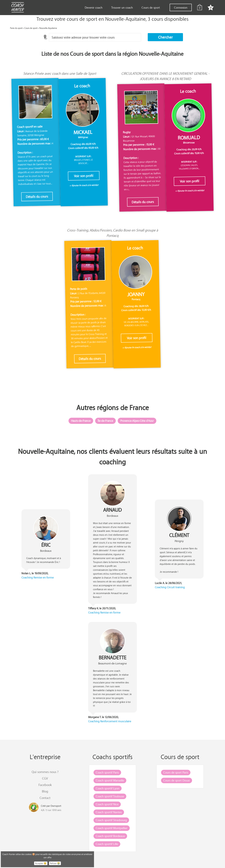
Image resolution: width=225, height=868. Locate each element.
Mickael (83, 132)
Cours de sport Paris (176, 772)
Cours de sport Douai (177, 780)
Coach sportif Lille (107, 844)
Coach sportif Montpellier (112, 828)
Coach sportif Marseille (110, 780)
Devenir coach (94, 7)
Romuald (189, 138)
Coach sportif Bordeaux (110, 836)
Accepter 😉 (41, 863)
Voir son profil (84, 176)
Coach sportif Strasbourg (111, 820)
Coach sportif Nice (107, 804)
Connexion (181, 7)
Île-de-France (105, 421)
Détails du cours (37, 197)
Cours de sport (151, 7)
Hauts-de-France (81, 421)
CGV (45, 778)
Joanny (136, 294)
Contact (45, 798)
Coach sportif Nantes (109, 812)
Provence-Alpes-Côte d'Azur (137, 421)
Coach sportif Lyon (108, 788)
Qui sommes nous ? (45, 772)
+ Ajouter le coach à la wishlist (84, 185)
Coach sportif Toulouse (110, 796)
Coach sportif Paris (107, 772)
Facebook (45, 785)
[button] (165, 37)
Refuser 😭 (55, 863)
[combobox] (95, 37)
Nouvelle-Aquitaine (48, 28)
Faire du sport (16, 28)
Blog (45, 791)
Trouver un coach (122, 7)
